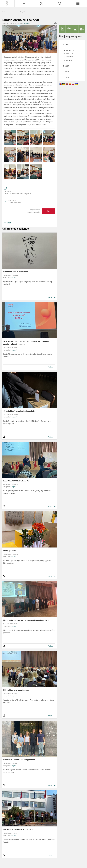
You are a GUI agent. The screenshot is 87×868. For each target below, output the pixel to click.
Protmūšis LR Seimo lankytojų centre (19, 760)
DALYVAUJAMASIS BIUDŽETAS (16, 481)
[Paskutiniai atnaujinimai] (42, 4)
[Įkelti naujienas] (24, 4)
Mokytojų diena (10, 551)
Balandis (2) (70, 51)
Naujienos (13, 12)
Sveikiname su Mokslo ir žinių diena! (19, 830)
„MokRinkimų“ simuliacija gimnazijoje (19, 411)
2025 (67, 66)
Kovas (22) (70, 54)
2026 (67, 44)
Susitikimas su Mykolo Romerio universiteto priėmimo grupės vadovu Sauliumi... (26, 343)
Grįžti (9, 223)
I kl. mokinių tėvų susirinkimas (16, 690)
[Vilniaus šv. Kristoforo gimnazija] (7, 3)
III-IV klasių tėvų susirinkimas (15, 272)
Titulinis (4, 12)
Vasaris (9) (70, 57)
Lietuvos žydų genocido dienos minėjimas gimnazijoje (26, 620)
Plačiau (50, 297)
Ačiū (48, 211)
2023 (67, 78)
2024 (67, 72)
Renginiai (23, 12)
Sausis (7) (69, 60)
